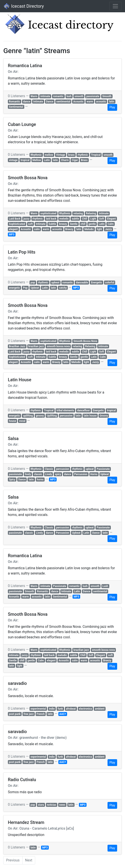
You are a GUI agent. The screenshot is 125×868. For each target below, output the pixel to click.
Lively (48, 474)
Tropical (96, 155)
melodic (64, 219)
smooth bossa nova (58, 346)
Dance (50, 102)
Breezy (69, 229)
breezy (63, 224)
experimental (38, 709)
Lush (105, 586)
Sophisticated (17, 224)
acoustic (101, 102)
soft (30, 224)
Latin (47, 160)
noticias (51, 805)
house (13, 421)
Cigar (75, 160)
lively (28, 474)
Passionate (103, 469)
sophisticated (48, 213)
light (99, 229)
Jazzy (108, 229)
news (62, 805)
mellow (49, 155)
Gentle (74, 224)
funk (60, 709)
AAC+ (63, 714)
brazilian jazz (36, 346)
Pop (25, 288)
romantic (58, 96)
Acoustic (78, 102)
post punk (15, 714)
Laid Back (15, 219)
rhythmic (83, 155)
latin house (90, 416)
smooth (79, 96)
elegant (13, 229)
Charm (65, 160)
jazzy (26, 219)
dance (27, 102)
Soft (102, 219)
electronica (85, 709)
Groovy (104, 416)
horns (40, 480)
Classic (49, 469)
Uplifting (52, 416)
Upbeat (35, 288)
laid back (51, 219)
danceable (82, 283)
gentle (92, 224)
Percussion (81, 474)
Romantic (15, 102)
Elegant (111, 219)
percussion (63, 469)
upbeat (55, 283)
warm (90, 102)
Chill (85, 219)
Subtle (52, 224)
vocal (22, 421)
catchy (63, 288)
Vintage (61, 155)
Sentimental (16, 107)
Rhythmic (36, 155)
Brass (84, 160)
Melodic (89, 229)
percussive (66, 416)
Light (93, 219)
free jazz (29, 714)
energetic (15, 288)
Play (112, 107)
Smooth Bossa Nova (85, 341)
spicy (58, 474)
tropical (25, 160)
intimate (45, 96)
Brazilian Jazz (17, 346)
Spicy (12, 480)
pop (33, 283)
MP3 (12, 234)
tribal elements (65, 410)
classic (38, 474)
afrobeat (71, 709)
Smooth (107, 96)
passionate (93, 96)
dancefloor (83, 410)
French (41, 714)
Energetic (96, 283)
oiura (41, 805)
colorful (110, 283)
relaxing (78, 213)
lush (69, 96)
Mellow (37, 160)
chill (83, 224)
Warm (34, 96)
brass (71, 155)
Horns (94, 474)
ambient (100, 709)
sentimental (63, 102)
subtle (75, 219)
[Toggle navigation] (115, 6)
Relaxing (91, 213)
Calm (111, 224)
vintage (13, 160)
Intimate (38, 102)
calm (37, 229)
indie (52, 709)
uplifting (28, 416)
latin (112, 102)
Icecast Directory (24, 6)
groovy (40, 416)
